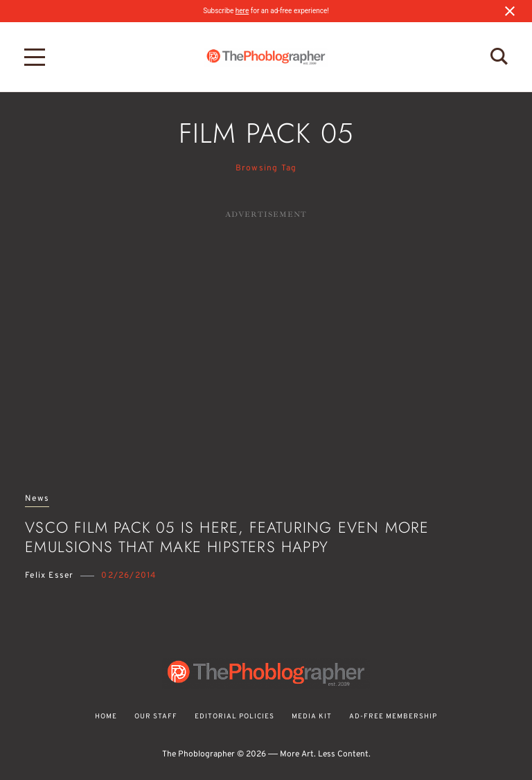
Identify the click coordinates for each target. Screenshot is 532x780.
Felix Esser (49, 576)
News (37, 499)
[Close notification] (510, 11)
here (242, 11)
